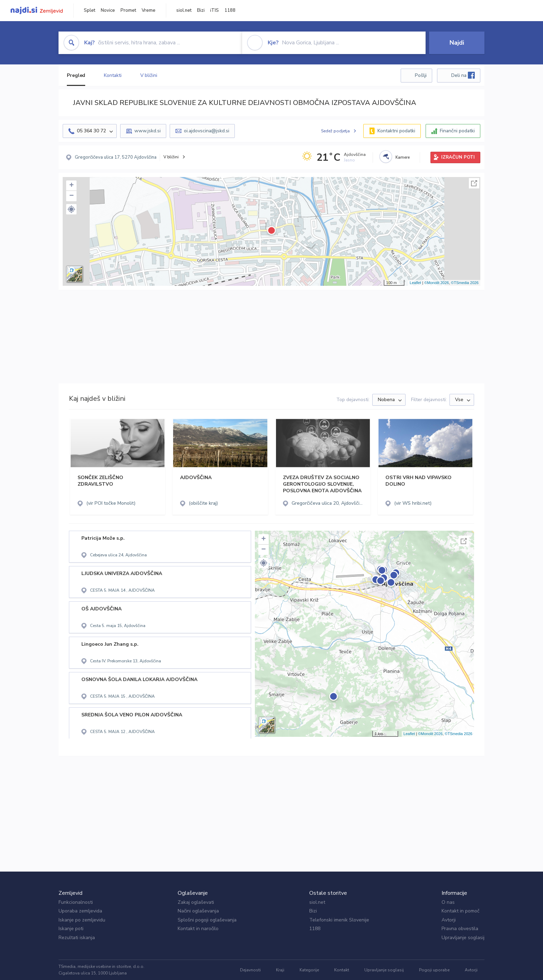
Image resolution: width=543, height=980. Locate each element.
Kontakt (342, 970)
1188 (230, 10)
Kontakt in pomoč (460, 911)
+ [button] (72, 186)
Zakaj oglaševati (196, 902)
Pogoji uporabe (434, 970)
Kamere (403, 157)
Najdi (457, 43)
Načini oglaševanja (198, 911)
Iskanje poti (71, 929)
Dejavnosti (250, 970)
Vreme (149, 10)
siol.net (184, 10)
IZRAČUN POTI (458, 157)
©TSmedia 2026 (465, 283)
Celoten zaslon (474, 183)
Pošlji (421, 75)
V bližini (149, 75)
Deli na (463, 75)
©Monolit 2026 (437, 283)
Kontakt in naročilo (198, 929)
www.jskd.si (148, 131)
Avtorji (449, 920)
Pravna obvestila (460, 929)
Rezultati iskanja (77, 938)
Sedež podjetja (335, 131)
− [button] (72, 196)
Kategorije (309, 970)
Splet (90, 10)
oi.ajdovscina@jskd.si (207, 131)
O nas (448, 902)
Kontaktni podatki (396, 131)
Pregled (76, 75)
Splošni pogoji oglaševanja (207, 920)
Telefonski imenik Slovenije (339, 920)
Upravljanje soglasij (463, 938)
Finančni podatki (457, 131)
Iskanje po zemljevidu (82, 920)
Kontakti (113, 75)
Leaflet (415, 283)
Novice (108, 10)
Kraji (280, 970)
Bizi (201, 10)
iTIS (215, 10)
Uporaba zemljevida (80, 911)
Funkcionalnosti (76, 902)
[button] (71, 209)
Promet (128, 10)
